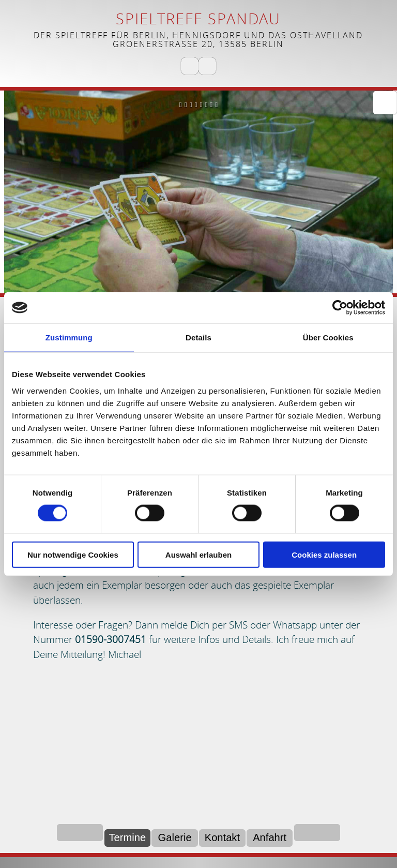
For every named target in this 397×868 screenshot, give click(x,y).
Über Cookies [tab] (328, 338)
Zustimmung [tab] (69, 338)
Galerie (175, 837)
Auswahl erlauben (198, 554)
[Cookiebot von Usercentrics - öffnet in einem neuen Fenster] (340, 308)
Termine (127, 837)
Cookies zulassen (324, 554)
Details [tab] (198, 338)
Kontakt (222, 837)
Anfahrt (270, 837)
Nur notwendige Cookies (73, 554)
